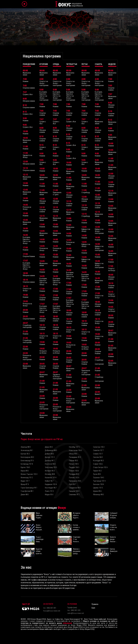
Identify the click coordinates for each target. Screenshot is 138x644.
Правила (95, 604)
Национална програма (42, 56)
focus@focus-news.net (52, 611)
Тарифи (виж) (72, 608)
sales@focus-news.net (76, 613)
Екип (93, 608)
